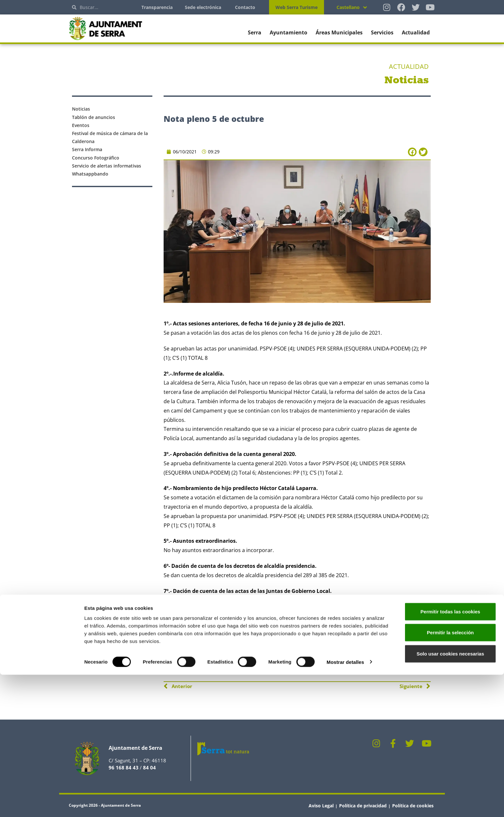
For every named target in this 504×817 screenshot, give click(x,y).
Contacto (245, 7)
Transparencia (157, 7)
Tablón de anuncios (94, 117)
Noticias (81, 109)
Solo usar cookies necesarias (450, 796)
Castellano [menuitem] (348, 7)
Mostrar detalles (345, 804)
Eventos (81, 125)
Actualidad (416, 32)
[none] (352, 7)
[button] (412, 152)
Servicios (382, 32)
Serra (255, 32)
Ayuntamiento (288, 32)
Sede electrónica (203, 7)
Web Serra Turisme (297, 7)
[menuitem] (352, 7)
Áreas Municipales (339, 32)
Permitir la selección (450, 775)
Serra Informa (87, 149)
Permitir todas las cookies (450, 754)
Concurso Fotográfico (96, 158)
